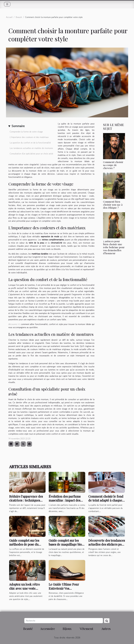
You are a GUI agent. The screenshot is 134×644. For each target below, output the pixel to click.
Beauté (19, 17)
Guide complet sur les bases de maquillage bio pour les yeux (65, 544)
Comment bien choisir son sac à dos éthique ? (113, 205)
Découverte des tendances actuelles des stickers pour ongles (107, 544)
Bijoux (67, 629)
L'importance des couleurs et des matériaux (29, 137)
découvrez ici (14, 324)
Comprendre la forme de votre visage (26, 132)
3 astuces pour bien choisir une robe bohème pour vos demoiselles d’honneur (114, 247)
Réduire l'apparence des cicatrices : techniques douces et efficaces (26, 500)
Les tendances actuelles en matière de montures (31, 148)
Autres (106, 629)
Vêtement (86, 629)
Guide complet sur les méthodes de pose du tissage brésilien (24, 544)
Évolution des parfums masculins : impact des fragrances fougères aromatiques (65, 502)
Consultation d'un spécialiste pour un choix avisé (31, 154)
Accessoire (48, 629)
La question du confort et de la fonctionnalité (30, 143)
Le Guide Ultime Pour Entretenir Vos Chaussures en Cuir (64, 588)
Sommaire (18, 126)
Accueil (9, 17)
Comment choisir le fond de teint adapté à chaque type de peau (106, 500)
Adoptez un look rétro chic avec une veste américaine (24, 588)
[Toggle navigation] (7, 4)
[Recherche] (64, 621)
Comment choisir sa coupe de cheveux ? (113, 165)
